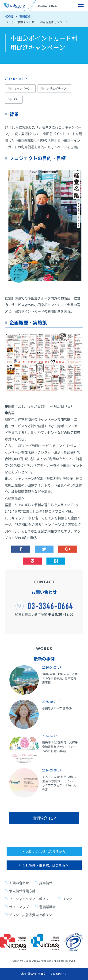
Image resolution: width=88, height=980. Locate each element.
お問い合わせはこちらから (46, 851)
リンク (67, 899)
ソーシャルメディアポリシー (31, 899)
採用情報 (46, 883)
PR (16, 99)
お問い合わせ (19, 883)
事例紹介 (25, 16)
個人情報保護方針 (22, 891)
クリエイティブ (57, 89)
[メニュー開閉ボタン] (80, 5)
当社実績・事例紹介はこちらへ (46, 865)
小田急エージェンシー (31, 5)
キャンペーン (22, 89)
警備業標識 (47, 907)
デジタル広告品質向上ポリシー (32, 915)
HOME (9, 16)
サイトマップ (19, 907)
